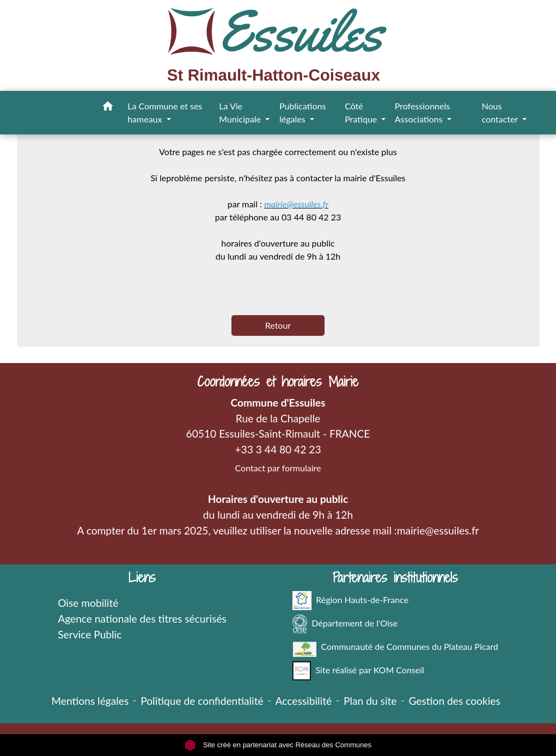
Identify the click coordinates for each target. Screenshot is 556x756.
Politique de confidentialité (202, 701)
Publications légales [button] (303, 112)
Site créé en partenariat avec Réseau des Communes (278, 745)
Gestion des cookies (454, 701)
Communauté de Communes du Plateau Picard (395, 647)
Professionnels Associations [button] (422, 112)
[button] (108, 108)
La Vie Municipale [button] (241, 112)
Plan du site (370, 701)
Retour (278, 325)
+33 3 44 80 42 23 (278, 449)
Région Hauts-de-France (350, 601)
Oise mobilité (88, 603)
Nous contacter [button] (500, 112)
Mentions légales (90, 701)
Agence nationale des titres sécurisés (142, 619)
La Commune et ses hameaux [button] (165, 112)
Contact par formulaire (278, 468)
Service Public (90, 634)
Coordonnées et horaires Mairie (278, 382)
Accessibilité (304, 701)
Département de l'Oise (345, 624)
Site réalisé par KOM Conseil (358, 671)
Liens (142, 578)
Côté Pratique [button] (362, 112)
